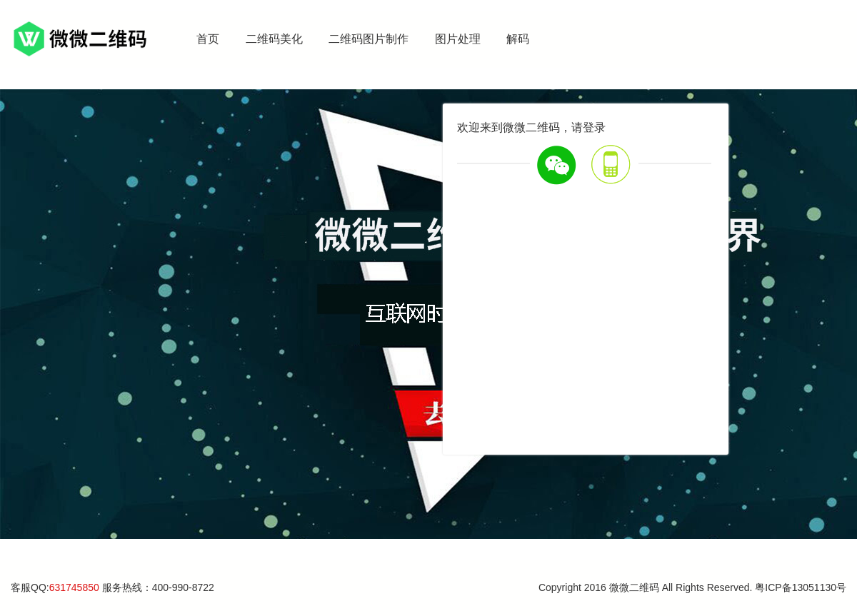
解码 (518, 39)
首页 (208, 39)
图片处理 (458, 39)
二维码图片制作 (369, 39)
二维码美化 (274, 39)
